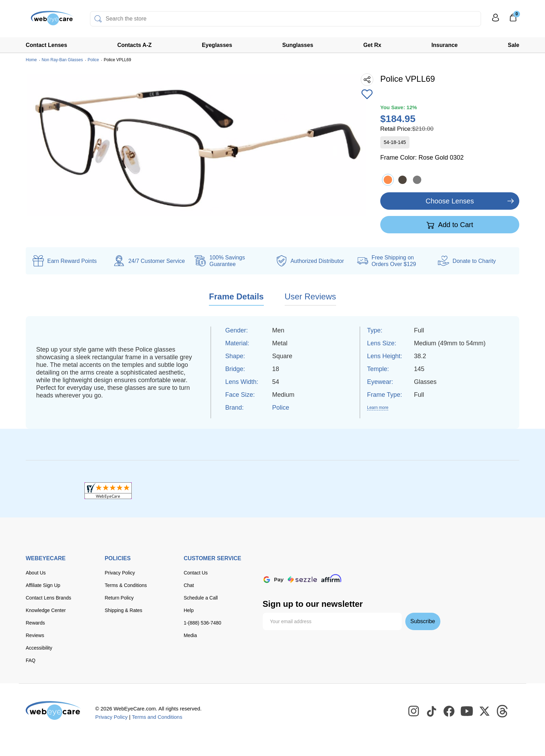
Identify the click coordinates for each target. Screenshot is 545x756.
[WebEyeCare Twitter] (485, 711)
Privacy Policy (120, 573)
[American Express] (360, 565)
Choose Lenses (450, 201)
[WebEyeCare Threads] (503, 711)
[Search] (98, 19)
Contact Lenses (46, 45)
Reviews (35, 635)
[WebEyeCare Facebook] (449, 711)
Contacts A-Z (134, 45)
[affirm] (331, 578)
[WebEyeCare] (54, 710)
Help (189, 610)
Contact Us (196, 573)
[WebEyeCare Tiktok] (432, 711)
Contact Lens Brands (48, 598)
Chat (189, 585)
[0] (513, 20)
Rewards (35, 623)
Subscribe (423, 621)
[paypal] (384, 565)
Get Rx (372, 45)
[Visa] (297, 565)
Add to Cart (450, 225)
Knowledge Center (46, 610)
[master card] (318, 565)
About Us (36, 573)
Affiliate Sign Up (43, 585)
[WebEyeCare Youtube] (467, 711)
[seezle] (302, 580)
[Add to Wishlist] (367, 95)
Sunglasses (298, 45)
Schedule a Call (201, 598)
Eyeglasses (217, 45)
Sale (514, 45)
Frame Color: (422, 158)
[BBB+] (272, 491)
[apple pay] (410, 565)
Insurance (445, 45)
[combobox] (286, 19)
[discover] (339, 565)
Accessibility (39, 648)
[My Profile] (496, 21)
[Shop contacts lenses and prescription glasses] (47, 21)
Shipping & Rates (123, 610)
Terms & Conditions (126, 585)
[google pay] (274, 580)
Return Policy (119, 598)
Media (190, 635)
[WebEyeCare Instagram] (414, 711)
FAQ (31, 660)
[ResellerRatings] (437, 491)
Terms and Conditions (157, 717)
